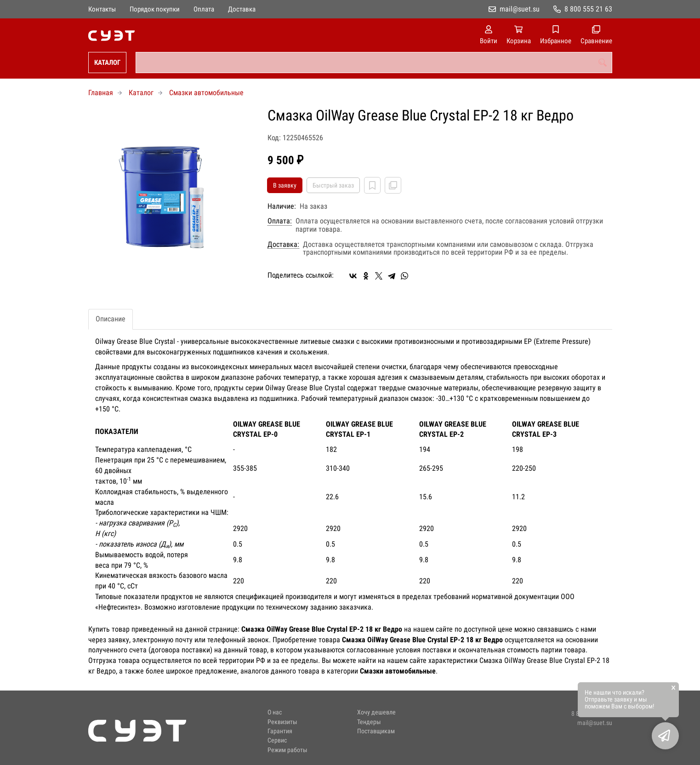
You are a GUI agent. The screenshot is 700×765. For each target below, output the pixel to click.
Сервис (277, 740)
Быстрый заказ (333, 185)
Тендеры (369, 722)
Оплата (204, 9)
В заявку (285, 185)
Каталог (107, 63)
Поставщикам (376, 731)
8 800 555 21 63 (588, 9)
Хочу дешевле (376, 712)
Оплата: (280, 221)
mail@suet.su (520, 9)
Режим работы (287, 750)
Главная (101, 93)
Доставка (242, 9)
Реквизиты (282, 722)
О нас (275, 712)
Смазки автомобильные (206, 93)
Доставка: (283, 245)
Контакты (102, 9)
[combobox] (374, 63)
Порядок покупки (155, 9)
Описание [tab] (111, 319)
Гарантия (280, 731)
